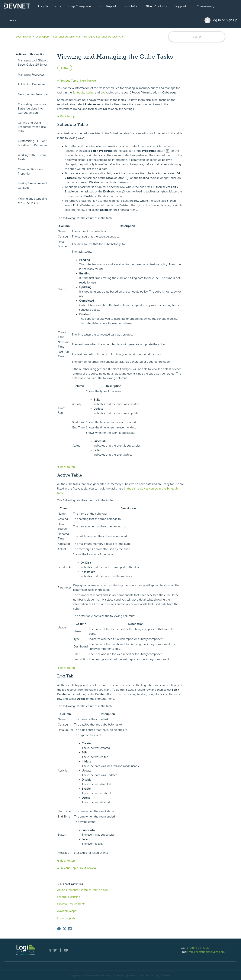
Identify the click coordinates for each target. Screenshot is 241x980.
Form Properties (67, 918)
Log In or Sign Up (221, 20)
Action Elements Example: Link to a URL (83, 890)
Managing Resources (31, 75)
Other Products (156, 6)
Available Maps (67, 911)
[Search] (197, 37)
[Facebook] (59, 929)
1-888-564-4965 (198, 948)
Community (206, 6)
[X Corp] (64, 929)
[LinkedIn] (70, 929)
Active (90, 93)
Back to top (66, 116)
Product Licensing (69, 897)
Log (103, 93)
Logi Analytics (24, 37)
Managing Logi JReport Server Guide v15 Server (33, 63)
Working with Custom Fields (32, 157)
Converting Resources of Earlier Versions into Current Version (34, 108)
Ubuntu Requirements (71, 904)
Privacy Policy (153, 975)
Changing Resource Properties (31, 171)
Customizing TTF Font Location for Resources (33, 143)
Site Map (165, 975)
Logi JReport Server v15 (67, 37)
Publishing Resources (32, 84)
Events (12, 20)
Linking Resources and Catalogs (32, 186)
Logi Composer (80, 6)
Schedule (78, 93)
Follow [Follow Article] (65, 68)
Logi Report (108, 6)
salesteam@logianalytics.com (207, 952)
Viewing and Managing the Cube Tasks (32, 201)
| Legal (141, 975)
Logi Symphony (49, 6)
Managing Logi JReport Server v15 (103, 37)
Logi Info (130, 6)
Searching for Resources (33, 94)
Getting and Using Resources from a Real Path (32, 127)
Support (180, 6)
